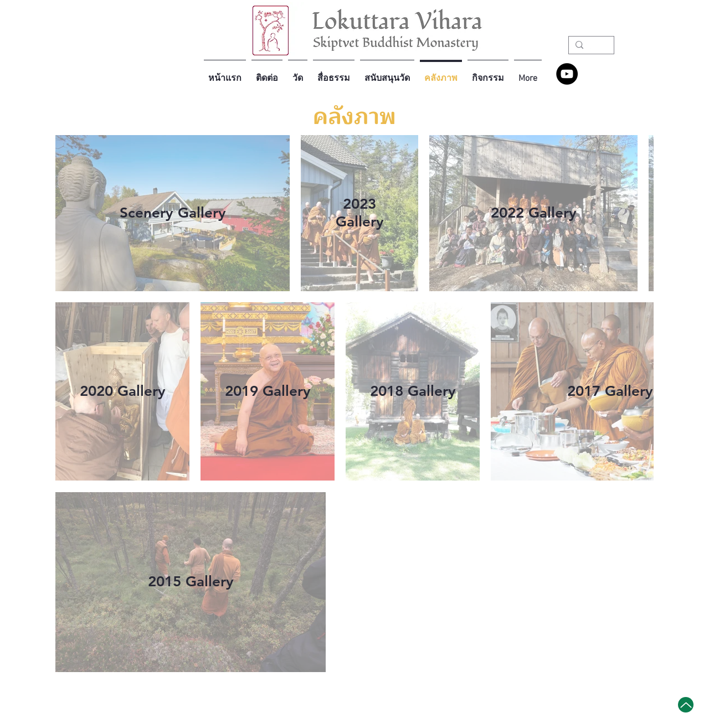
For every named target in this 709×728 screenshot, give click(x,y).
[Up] (686, 705)
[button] (298, 74)
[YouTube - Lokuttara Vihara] (567, 74)
